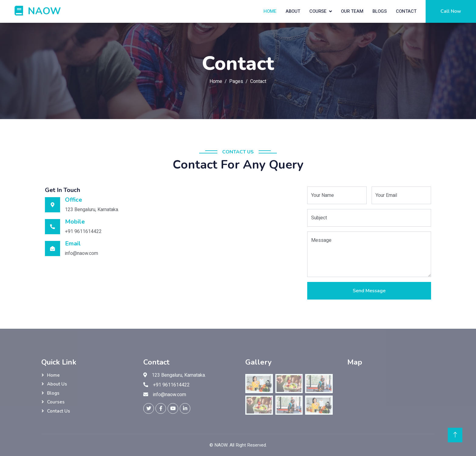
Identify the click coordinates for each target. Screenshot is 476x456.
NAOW (221, 445)
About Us (57, 384)
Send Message (369, 291)
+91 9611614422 (171, 385)
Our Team (352, 11)
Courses (56, 402)
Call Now (451, 11)
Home (270, 11)
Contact (406, 11)
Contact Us (59, 411)
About (293, 11)
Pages (236, 81)
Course (318, 11)
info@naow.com (170, 395)
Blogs (380, 11)
